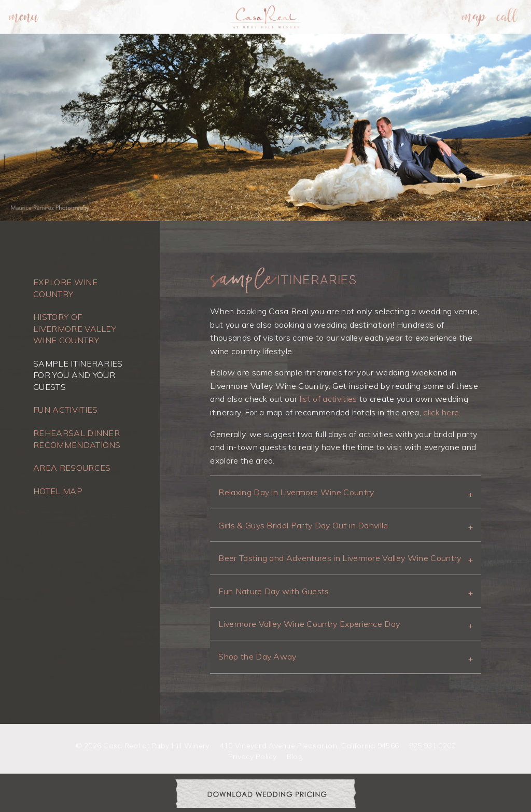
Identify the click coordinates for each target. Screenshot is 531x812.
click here (441, 412)
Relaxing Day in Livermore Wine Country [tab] (296, 492)
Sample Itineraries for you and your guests (78, 375)
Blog (295, 757)
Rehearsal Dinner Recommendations (77, 439)
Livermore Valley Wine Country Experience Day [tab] (309, 624)
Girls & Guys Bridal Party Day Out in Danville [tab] (303, 525)
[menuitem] (24, 17)
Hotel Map (58, 491)
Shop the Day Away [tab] (257, 656)
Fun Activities (65, 410)
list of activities (329, 399)
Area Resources (72, 468)
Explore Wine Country (65, 288)
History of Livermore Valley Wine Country (75, 328)
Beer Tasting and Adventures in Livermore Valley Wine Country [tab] (340, 558)
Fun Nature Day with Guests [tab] (274, 591)
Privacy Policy (252, 757)
